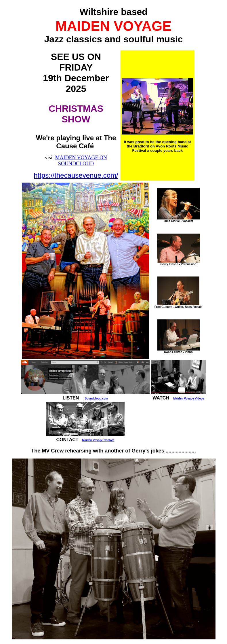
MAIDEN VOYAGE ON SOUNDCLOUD (81, 161)
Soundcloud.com (96, 398)
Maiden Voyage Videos (189, 398)
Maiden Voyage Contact (98, 440)
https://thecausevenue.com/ (76, 175)
